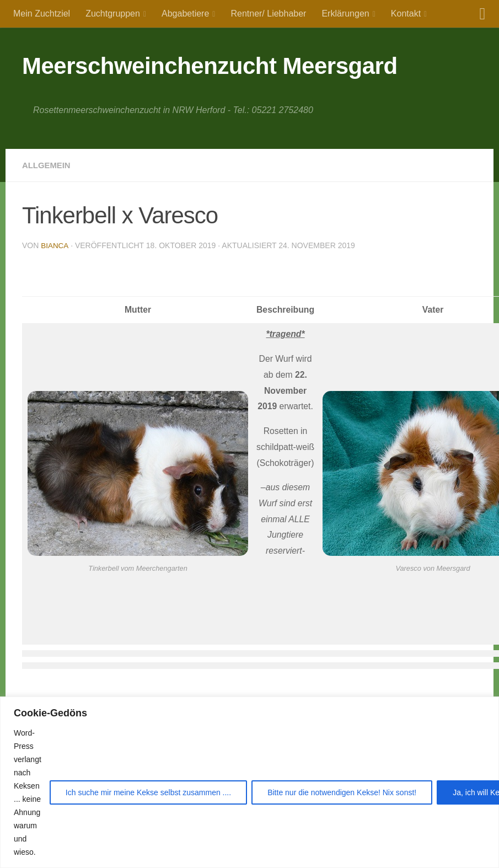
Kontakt (406, 14)
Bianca (55, 245)
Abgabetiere (185, 14)
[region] (249, 782)
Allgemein (48, 165)
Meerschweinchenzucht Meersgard (210, 66)
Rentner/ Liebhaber (268, 14)
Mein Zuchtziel (42, 14)
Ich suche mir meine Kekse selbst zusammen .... (148, 792)
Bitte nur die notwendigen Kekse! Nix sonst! (342, 792)
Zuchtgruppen (113, 14)
